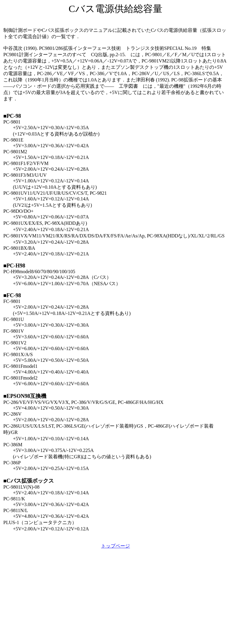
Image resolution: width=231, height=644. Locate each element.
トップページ (115, 546)
